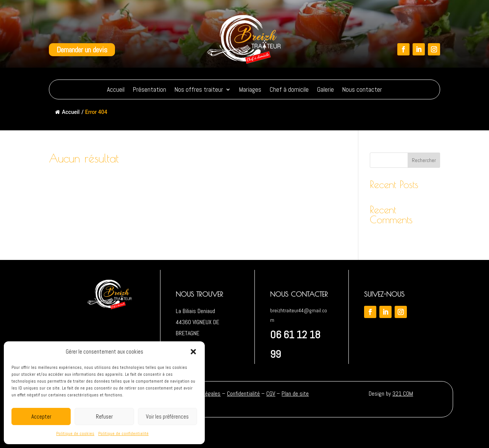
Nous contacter (362, 89)
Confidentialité (243, 394)
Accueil (116, 89)
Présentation (150, 89)
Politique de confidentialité (123, 433)
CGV (271, 394)
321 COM (403, 394)
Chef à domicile (289, 89)
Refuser (104, 416)
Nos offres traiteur (199, 89)
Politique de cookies (75, 433)
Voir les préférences (167, 416)
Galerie (325, 89)
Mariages (250, 89)
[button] (193, 352)
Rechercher (424, 160)
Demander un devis (82, 50)
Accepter (41, 416)
